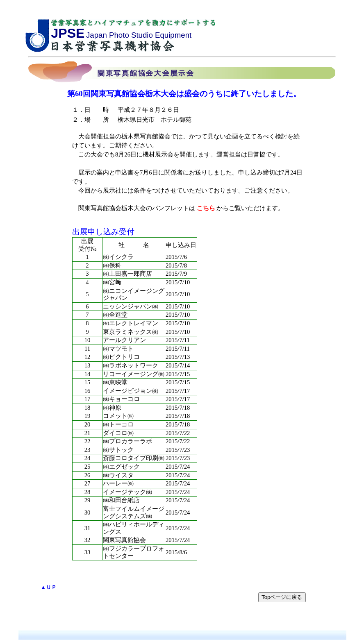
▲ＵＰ (49, 587)
